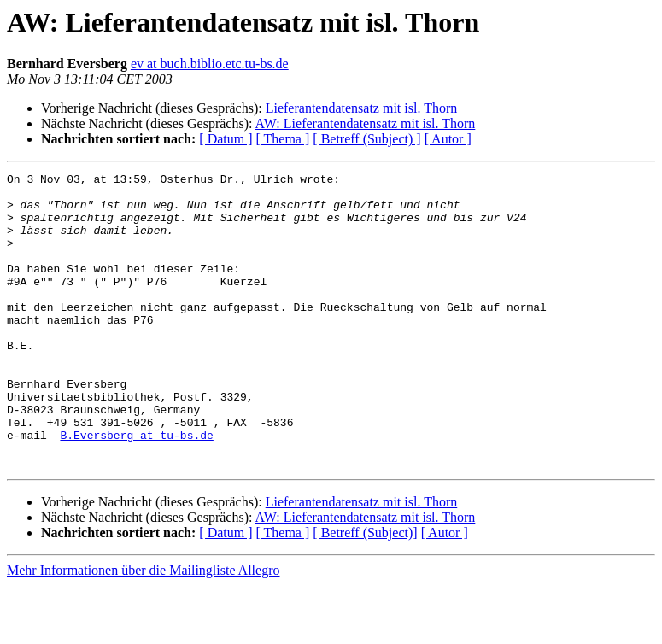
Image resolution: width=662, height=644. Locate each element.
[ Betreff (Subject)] (365, 591)
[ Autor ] (448, 139)
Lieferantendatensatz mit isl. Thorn (362, 108)
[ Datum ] (226, 139)
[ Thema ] (283, 139)
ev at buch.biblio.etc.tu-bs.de (210, 64)
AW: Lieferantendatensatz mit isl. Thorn (366, 123)
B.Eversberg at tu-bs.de (136, 489)
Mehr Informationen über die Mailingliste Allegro (143, 629)
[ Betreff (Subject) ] (366, 139)
